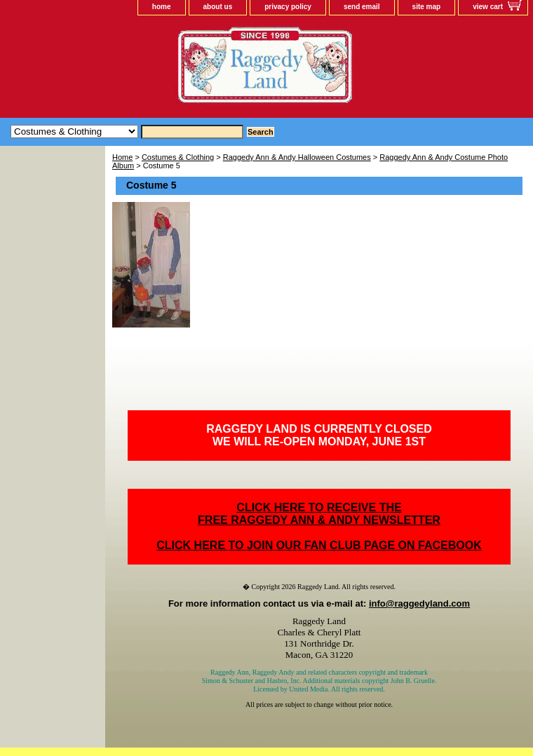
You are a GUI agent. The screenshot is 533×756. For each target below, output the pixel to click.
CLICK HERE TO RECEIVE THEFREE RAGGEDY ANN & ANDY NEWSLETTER (319, 514)
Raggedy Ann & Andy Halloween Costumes (297, 157)
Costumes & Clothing (178, 157)
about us (218, 7)
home (162, 7)
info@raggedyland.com (419, 603)
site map (427, 7)
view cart (488, 7)
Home (122, 157)
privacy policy (288, 7)
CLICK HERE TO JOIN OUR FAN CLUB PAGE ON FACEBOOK (319, 545)
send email (362, 7)
